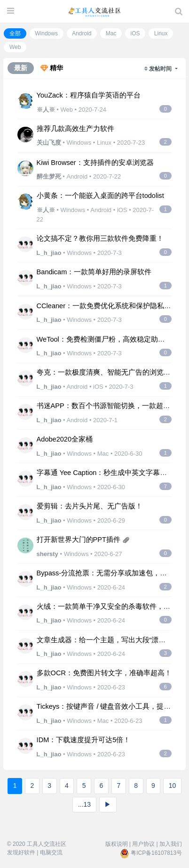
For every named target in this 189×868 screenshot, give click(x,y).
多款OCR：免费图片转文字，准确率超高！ (104, 673)
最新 (21, 68)
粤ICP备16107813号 (156, 853)
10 (173, 786)
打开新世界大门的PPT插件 (79, 540)
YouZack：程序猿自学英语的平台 (89, 95)
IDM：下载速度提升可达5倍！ (84, 740)
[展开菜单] (11, 11)
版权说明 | (118, 844)
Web (15, 47)
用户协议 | (145, 844)
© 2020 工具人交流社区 (37, 844)
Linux (161, 33)
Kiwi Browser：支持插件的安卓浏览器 (95, 163)
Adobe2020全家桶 (65, 439)
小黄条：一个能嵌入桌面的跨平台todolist (100, 196)
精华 (52, 68)
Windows (46, 33)
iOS (135, 33)
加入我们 (171, 844)
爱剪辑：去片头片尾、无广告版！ (90, 506)
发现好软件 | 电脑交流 (35, 852)
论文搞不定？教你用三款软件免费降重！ (100, 238)
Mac (111, 33)
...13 (84, 804)
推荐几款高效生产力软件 (75, 129)
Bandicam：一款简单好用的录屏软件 (94, 272)
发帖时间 (161, 69)
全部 (15, 33)
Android (82, 33)
